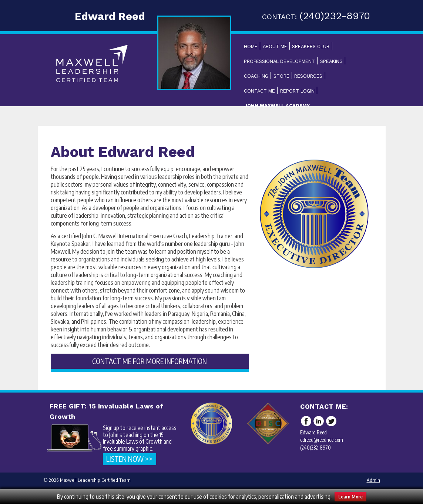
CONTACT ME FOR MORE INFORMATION (150, 361)
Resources (308, 76)
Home (251, 46)
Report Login (297, 91)
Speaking (331, 61)
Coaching (256, 76)
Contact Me (259, 91)
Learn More (350, 497)
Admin (373, 480)
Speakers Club (311, 46)
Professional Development (279, 61)
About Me (275, 46)
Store (281, 76)
